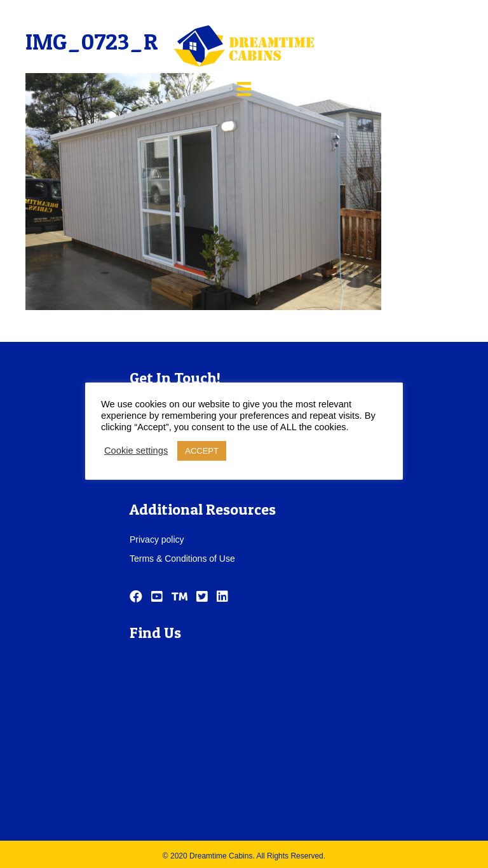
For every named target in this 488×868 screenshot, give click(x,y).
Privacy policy (157, 539)
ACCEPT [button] (202, 451)
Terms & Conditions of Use (182, 559)
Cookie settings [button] (136, 451)
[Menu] (244, 89)
